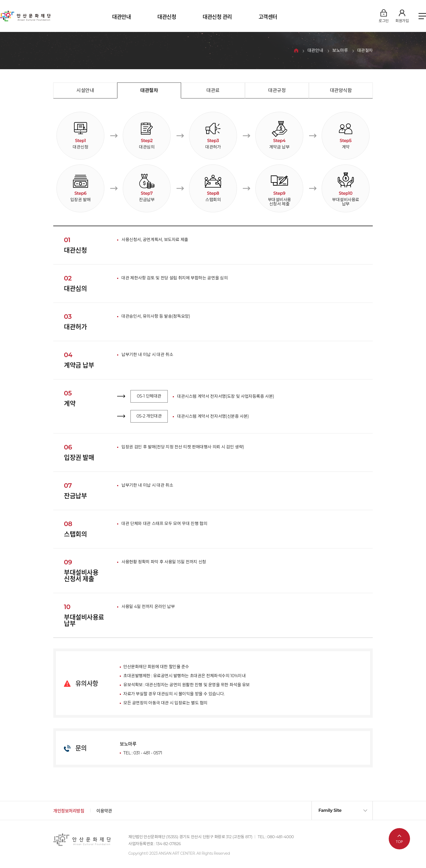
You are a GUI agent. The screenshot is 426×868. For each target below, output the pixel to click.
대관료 (213, 90)
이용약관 (104, 811)
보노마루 (340, 51)
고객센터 (268, 17)
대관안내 (121, 17)
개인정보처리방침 (69, 811)
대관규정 (277, 90)
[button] (342, 811)
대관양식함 (341, 90)
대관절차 (365, 51)
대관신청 (167, 17)
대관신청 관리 (217, 17)
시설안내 (85, 90)
